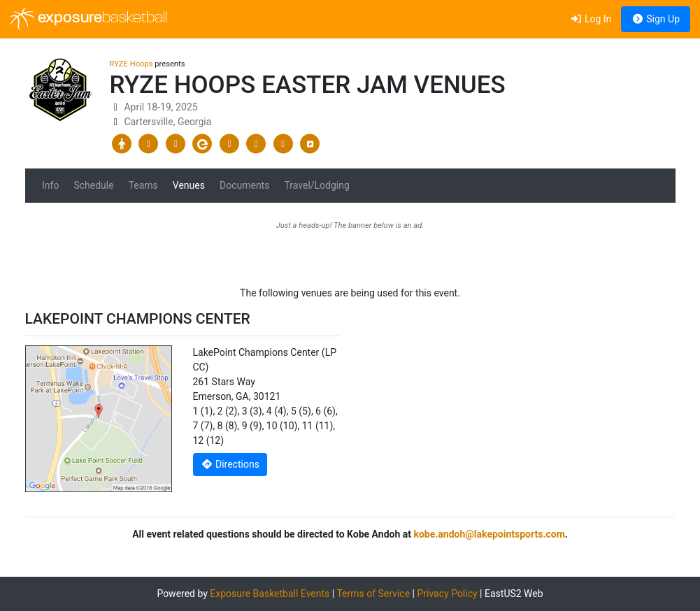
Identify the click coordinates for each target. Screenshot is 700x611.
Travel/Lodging (316, 185)
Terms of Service (373, 594)
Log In (591, 19)
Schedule (93, 185)
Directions (230, 464)
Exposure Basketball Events (270, 594)
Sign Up (656, 19)
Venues (189, 185)
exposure (88, 19)
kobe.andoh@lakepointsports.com (489, 534)
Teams (143, 185)
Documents (244, 185)
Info (50, 185)
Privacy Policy (447, 594)
